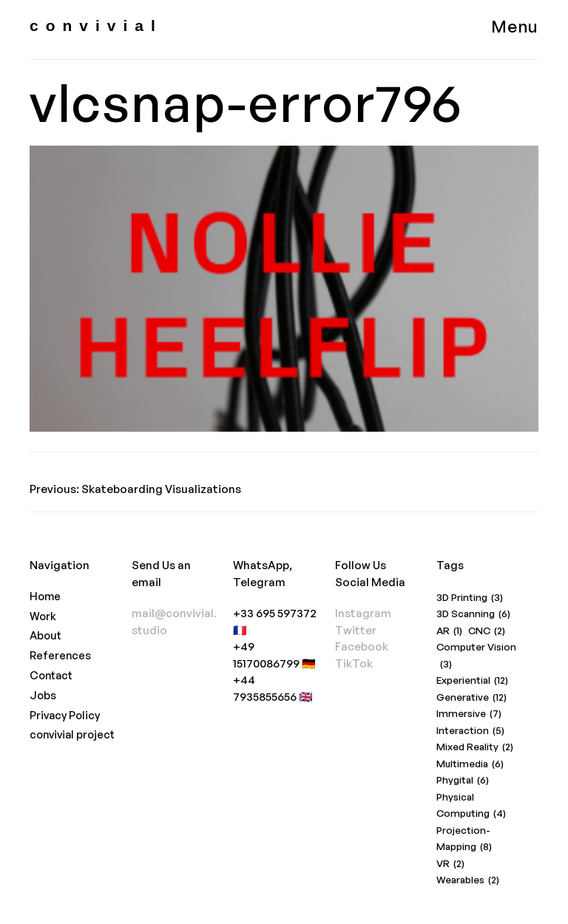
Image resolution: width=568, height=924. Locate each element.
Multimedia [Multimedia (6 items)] (470, 764)
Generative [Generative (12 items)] (471, 697)
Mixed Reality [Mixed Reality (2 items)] (475, 747)
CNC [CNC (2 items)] (487, 631)
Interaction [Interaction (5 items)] (470, 731)
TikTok (354, 663)
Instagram (363, 613)
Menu (515, 26)
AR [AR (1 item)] (449, 631)
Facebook (362, 646)
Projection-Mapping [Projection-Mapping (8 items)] (464, 840)
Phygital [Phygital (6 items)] (463, 780)
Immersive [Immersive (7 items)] (469, 714)
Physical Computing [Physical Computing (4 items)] (471, 806)
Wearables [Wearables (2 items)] (468, 880)
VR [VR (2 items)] (450, 864)
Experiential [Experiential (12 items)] (472, 680)
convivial (96, 26)
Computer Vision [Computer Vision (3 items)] (476, 656)
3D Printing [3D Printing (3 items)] (470, 598)
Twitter (356, 630)
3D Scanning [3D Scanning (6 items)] (473, 614)
